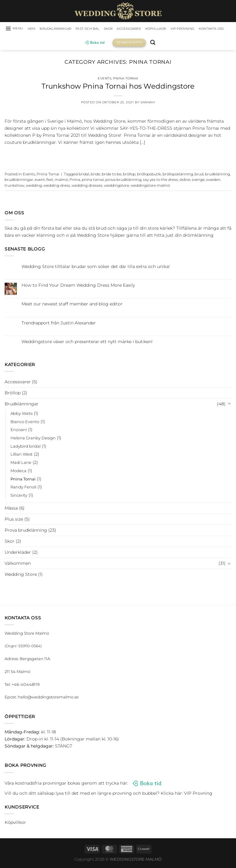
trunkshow (14, 186)
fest (50, 181)
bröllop (129, 175)
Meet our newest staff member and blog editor (72, 305)
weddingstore (116, 186)
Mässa (11, 509)
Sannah (148, 103)
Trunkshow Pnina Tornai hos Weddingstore (118, 87)
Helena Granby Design (33, 439)
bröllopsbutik (149, 175)
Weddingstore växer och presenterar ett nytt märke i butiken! (87, 343)
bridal (84, 175)
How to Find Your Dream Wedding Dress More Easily (78, 286)
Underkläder (18, 553)
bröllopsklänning (178, 175)
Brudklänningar (65, 29)
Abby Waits (22, 414)
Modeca (18, 472)
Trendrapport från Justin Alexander (59, 324)
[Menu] (17, 29)
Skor (126, 29)
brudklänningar (19, 181)
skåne (185, 181)
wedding (34, 186)
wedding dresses (87, 186)
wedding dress (57, 186)
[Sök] (172, 44)
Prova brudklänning (26, 531)
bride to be (112, 175)
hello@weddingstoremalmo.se (48, 698)
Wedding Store (21, 575)
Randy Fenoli (23, 488)
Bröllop (13, 394)
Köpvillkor (181, 29)
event (40, 181)
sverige (198, 181)
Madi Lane (21, 463)
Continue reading (118, 156)
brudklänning (217, 175)
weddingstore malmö (150, 186)
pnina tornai (93, 181)
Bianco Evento (25, 423)
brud (199, 175)
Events (104, 79)
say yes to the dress (160, 181)
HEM (37, 29)
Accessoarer (149, 29)
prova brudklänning (123, 181)
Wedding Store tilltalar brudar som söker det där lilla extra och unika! (96, 268)
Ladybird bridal (26, 447)
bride (95, 175)
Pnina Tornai (126, 79)
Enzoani (19, 431)
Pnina (75, 181)
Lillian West (22, 455)
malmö (61, 181)
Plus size (14, 520)
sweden (213, 181)
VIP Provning (212, 29)
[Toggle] (229, 405)
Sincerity (19, 496)
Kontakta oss (78, 44)
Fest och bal (102, 29)
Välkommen (18, 564)
